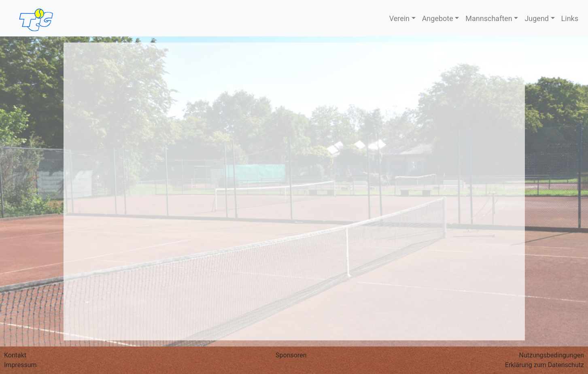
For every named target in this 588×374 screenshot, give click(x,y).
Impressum (20, 365)
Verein (399, 18)
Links (570, 18)
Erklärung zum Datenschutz (544, 365)
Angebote (438, 18)
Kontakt (15, 355)
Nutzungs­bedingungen (552, 355)
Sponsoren (291, 355)
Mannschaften (489, 18)
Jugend (537, 18)
